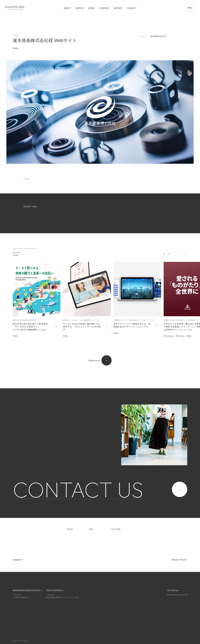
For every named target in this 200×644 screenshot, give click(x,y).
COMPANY (104, 8)
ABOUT (67, 8)
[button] (185, 254)
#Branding (180, 336)
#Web (15, 48)
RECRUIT (118, 8)
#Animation (168, 336)
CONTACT (132, 8)
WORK (91, 8)
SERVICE (80, 8)
